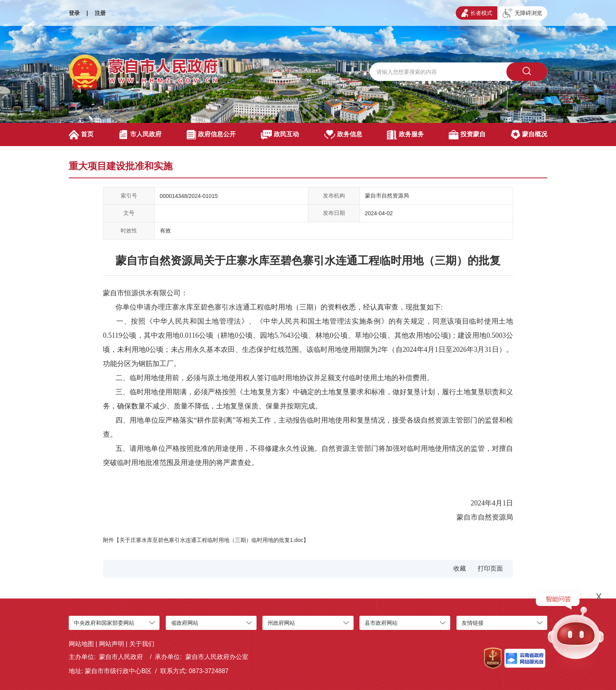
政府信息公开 (211, 135)
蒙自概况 (529, 135)
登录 (74, 13)
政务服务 (405, 135)
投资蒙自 (467, 135)
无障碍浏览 (522, 13)
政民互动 (280, 135)
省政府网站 (185, 623)
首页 (81, 135)
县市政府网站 (381, 623)
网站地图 (81, 644)
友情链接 (473, 623)
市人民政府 (140, 135)
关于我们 (142, 644)
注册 (100, 13)
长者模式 (477, 13)
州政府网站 (281, 623)
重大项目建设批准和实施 (121, 166)
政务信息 (343, 135)
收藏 (460, 568)
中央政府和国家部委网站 (104, 623)
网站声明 (112, 644)
